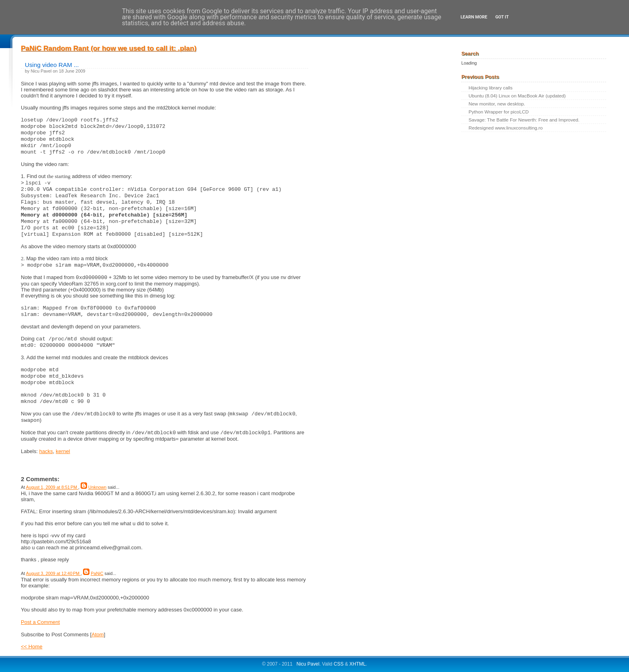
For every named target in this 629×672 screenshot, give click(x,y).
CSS (339, 664)
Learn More (474, 17)
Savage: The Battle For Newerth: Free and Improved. (524, 120)
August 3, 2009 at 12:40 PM (53, 573)
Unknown (97, 487)
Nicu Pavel (308, 664)
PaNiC (97, 573)
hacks (46, 451)
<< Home (32, 647)
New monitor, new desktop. (497, 104)
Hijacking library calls (491, 88)
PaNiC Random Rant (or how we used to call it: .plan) (109, 48)
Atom (97, 635)
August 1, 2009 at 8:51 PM (52, 487)
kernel (63, 451)
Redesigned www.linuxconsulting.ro (506, 128)
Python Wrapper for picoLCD (499, 112)
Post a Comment (40, 622)
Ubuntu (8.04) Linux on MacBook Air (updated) (517, 96)
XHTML (358, 664)
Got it (502, 17)
